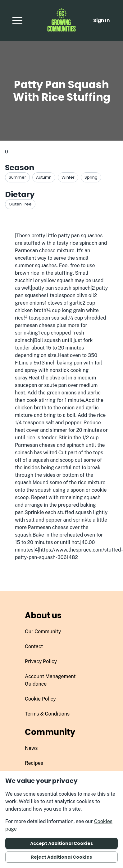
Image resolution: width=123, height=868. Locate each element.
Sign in (101, 20)
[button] (17, 21)
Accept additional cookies (61, 843)
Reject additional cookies (61, 857)
